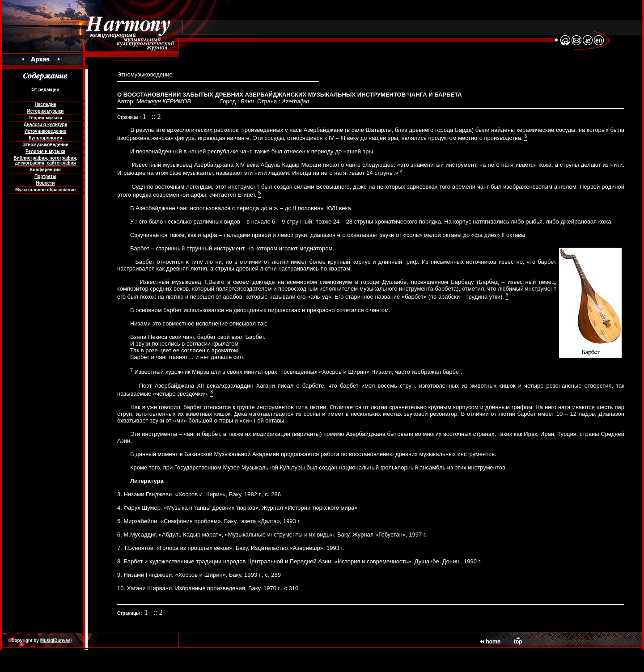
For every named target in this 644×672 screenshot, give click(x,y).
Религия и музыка (45, 151)
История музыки (46, 111)
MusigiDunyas (55, 640)
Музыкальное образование (45, 190)
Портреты (45, 176)
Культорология (45, 138)
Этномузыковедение (45, 145)
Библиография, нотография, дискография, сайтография (45, 161)
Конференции (45, 170)
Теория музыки (46, 118)
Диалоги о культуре (45, 125)
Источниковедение (46, 131)
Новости (46, 183)
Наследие (45, 104)
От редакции (45, 90)
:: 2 (156, 116)
